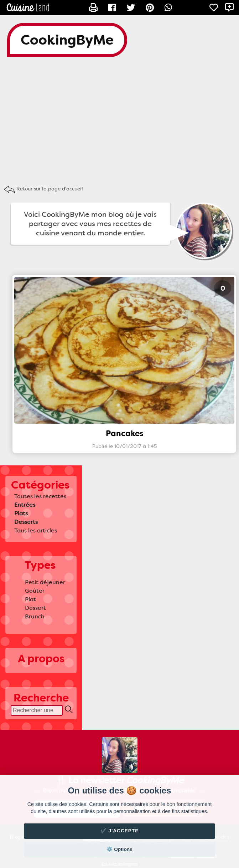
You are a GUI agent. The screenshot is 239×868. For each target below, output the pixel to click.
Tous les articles (36, 530)
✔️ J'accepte (120, 831)
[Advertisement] (119, 121)
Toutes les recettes (40, 496)
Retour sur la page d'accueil (50, 189)
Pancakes (124, 433)
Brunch (35, 616)
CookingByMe (67, 40)
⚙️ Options (119, 849)
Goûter (35, 591)
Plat (30, 599)
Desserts (26, 522)
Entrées (25, 505)
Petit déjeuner (45, 582)
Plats (21, 513)
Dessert (35, 608)
